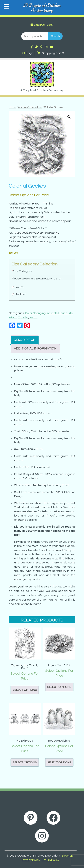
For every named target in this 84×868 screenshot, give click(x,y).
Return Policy (50, 860)
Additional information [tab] (35, 348)
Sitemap (67, 856)
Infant (13, 317)
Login (27, 53)
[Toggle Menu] (6, 6)
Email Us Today (42, 25)
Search (55, 36)
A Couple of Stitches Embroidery (42, 8)
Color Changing (35, 313)
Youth (33, 317)
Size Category (22, 271)
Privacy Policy (31, 860)
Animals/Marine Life (30, 107)
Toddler (23, 317)
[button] (69, 117)
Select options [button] (25, 690)
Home (12, 107)
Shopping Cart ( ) (51, 53)
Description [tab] (25, 340)
